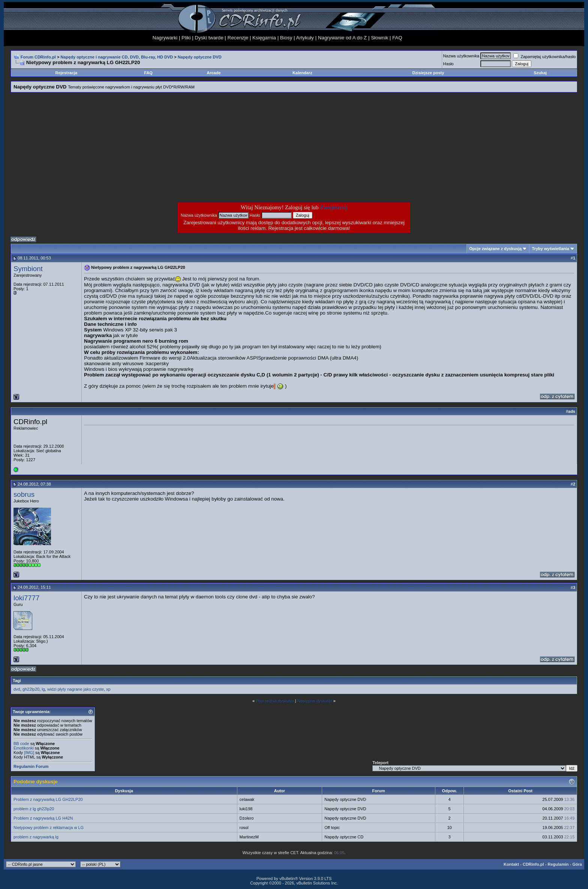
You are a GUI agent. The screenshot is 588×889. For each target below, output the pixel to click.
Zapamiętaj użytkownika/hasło (544, 57)
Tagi (17, 681)
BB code (21, 744)
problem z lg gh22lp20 (34, 809)
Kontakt (511, 864)
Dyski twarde (209, 38)
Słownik (379, 38)
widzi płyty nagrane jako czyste (76, 689)
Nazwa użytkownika (461, 56)
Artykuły (305, 38)
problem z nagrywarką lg (36, 837)
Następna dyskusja (315, 701)
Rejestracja (67, 73)
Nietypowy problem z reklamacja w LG (49, 828)
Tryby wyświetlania (550, 249)
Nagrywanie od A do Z (342, 38)
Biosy (286, 38)
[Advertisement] (234, 147)
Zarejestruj (334, 207)
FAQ (397, 38)
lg (43, 689)
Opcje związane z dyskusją (495, 249)
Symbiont (28, 269)
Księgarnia (264, 38)
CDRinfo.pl (533, 864)
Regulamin (558, 864)
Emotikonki (24, 748)
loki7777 (27, 598)
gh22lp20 (31, 689)
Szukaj (540, 73)
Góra (577, 864)
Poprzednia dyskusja (275, 701)
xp (108, 689)
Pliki (186, 38)
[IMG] (29, 753)
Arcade (214, 73)
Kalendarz (302, 73)
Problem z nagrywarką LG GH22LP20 (48, 799)
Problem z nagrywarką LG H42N (43, 818)
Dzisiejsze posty (428, 73)
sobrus (24, 494)
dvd (17, 689)
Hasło (448, 64)
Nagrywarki (165, 38)
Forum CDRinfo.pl (38, 57)
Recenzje (238, 38)
